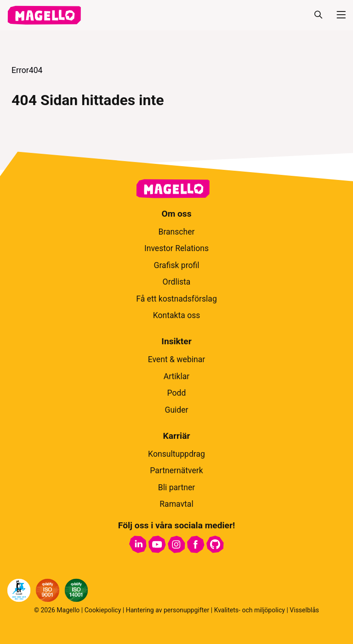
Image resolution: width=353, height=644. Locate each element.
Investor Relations (176, 248)
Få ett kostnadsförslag (176, 299)
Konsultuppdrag (176, 454)
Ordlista (177, 282)
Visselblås (304, 610)
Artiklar (177, 376)
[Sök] (318, 15)
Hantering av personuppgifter (168, 610)
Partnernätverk (176, 470)
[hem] (44, 15)
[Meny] (337, 15)
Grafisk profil (176, 265)
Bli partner (177, 487)
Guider (176, 410)
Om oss (176, 214)
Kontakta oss (177, 315)
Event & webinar (177, 359)
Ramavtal (176, 504)
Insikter (176, 341)
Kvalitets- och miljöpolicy (250, 610)
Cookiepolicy (103, 610)
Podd (177, 393)
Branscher (176, 232)
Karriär (177, 436)
